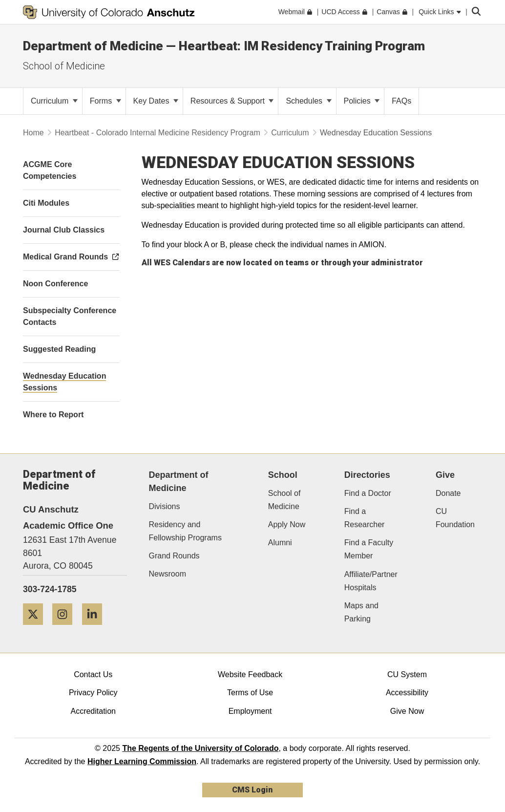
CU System (407, 674)
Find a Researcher (365, 518)
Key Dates (156, 101)
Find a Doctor (368, 493)
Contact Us (93, 674)
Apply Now (287, 524)
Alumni (280, 543)
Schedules (308, 101)
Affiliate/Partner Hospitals (371, 581)
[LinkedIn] (96, 629)
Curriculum (54, 101)
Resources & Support (232, 101)
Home (33, 133)
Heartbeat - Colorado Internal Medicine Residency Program (158, 133)
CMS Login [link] (252, 790)
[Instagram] (66, 629)
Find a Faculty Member (369, 549)
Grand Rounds (174, 556)
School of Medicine (64, 66)
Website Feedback (250, 674)
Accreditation (93, 711)
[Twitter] (37, 629)
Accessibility (407, 693)
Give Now (407, 711)
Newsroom (168, 574)
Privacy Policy (93, 693)
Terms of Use (250, 693)
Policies (362, 101)
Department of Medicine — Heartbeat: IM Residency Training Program (224, 46)
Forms (105, 101)
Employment (250, 711)
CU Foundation (455, 518)
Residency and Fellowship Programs (185, 531)
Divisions (165, 506)
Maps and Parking (361, 612)
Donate (448, 493)
